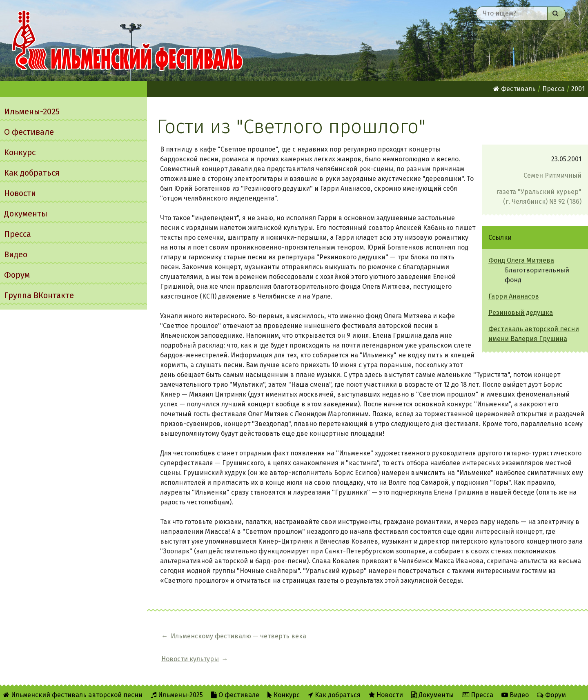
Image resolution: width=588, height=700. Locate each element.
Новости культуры (356, 636)
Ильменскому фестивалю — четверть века (238, 636)
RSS (164, 688)
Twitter (195, 688)
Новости (20, 193)
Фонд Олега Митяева (521, 260)
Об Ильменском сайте (112, 688)
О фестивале (29, 132)
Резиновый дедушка (521, 313)
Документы (26, 214)
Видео (16, 254)
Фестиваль (514, 89)
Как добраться (32, 173)
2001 (578, 89)
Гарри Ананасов (514, 296)
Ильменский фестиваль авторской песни (127, 40)
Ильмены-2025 (32, 111)
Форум (17, 275)
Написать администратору (264, 688)
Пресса (18, 234)
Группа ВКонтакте (39, 295)
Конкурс (20, 152)
